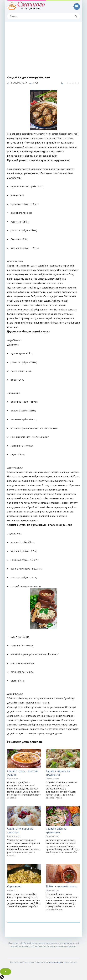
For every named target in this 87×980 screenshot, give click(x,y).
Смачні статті (12, 890)
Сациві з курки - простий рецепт (22, 773)
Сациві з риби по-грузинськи (57, 830)
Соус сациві (14, 886)
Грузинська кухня (14, 779)
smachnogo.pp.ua (56, 962)
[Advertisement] (44, 46)
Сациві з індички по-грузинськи (58, 773)
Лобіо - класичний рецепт (62, 886)
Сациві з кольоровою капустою (20, 830)
